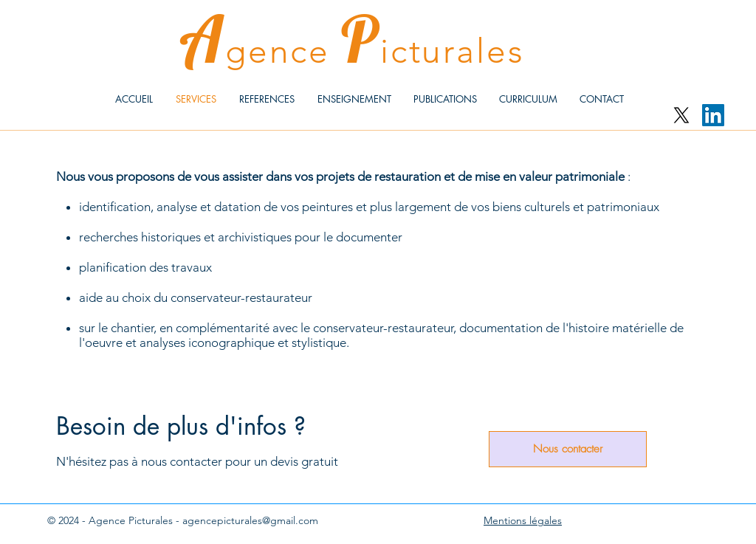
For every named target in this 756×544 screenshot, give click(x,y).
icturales (453, 51)
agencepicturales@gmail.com (250, 520)
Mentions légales (523, 520)
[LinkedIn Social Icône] (713, 115)
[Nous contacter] (568, 449)
